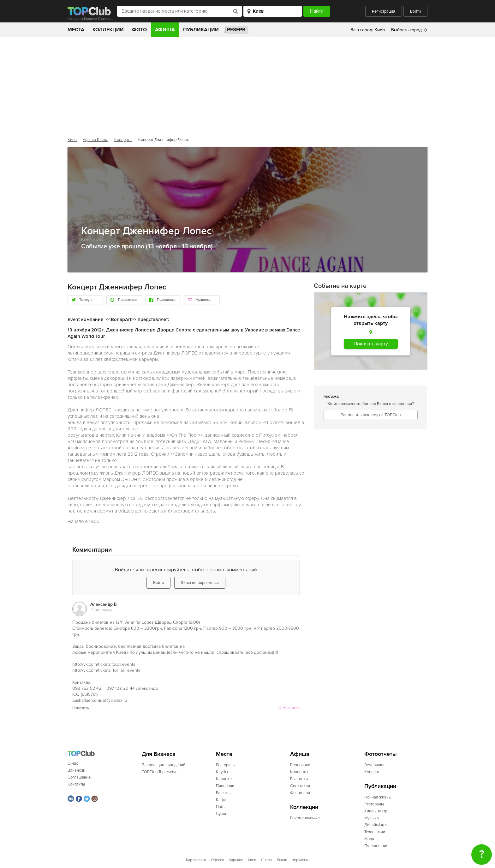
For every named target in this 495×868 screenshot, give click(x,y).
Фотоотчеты (381, 754)
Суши (221, 814)
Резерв (236, 30)
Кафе (221, 800)
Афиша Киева (95, 140)
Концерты (123, 140)
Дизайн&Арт (376, 825)
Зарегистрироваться (200, 583)
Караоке (224, 779)
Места (76, 30)
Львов (282, 860)
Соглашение (79, 777)
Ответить (81, 708)
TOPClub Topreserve (160, 772)
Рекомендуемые (305, 818)
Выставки (299, 779)
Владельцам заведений (164, 765)
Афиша (165, 30)
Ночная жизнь (378, 797)
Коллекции (108, 30)
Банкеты (224, 793)
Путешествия (376, 846)
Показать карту (371, 344)
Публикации (201, 30)
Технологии (375, 832)
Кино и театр (376, 811)
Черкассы (300, 860)
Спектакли (300, 786)
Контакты (76, 784)
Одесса (217, 860)
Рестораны (226, 765)
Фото (139, 30)
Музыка (372, 818)
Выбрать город (406, 30)
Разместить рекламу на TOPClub (371, 415)
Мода (369, 839)
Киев (72, 140)
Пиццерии (225, 786)
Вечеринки (300, 765)
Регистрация (384, 11)
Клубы (222, 772)
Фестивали (300, 793)
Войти (415, 11)
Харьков (236, 860)
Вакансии (76, 770)
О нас (73, 763)
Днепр (266, 860)
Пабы (221, 807)
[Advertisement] (247, 85)
